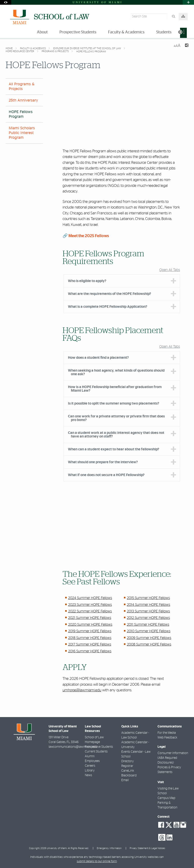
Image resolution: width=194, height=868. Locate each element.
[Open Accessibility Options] (6, 2)
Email (125, 780)
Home (9, 48)
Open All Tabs (170, 270)
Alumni (90, 756)
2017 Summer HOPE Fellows (90, 644)
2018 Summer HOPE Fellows (90, 638)
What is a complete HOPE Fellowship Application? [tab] (108, 307)
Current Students (96, 752)
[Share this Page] (186, 46)
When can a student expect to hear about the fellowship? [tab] (114, 449)
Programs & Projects (56, 51)
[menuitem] (183, 33)
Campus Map (166, 798)
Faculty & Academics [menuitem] (126, 32)
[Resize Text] (177, 46)
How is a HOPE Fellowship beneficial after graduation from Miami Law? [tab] (115, 389)
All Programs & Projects (22, 87)
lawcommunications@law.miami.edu (73, 747)
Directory (127, 761)
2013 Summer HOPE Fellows (148, 611)
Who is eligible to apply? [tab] (87, 281)
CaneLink (128, 771)
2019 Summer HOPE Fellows (90, 631)
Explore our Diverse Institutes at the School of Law (88, 48)
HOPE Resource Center (20, 51)
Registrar (127, 766)
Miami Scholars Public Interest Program (22, 133)
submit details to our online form (97, 861)
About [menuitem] (42, 32)
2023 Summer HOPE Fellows (90, 605)
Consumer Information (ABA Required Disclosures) (173, 758)
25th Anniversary (23, 100)
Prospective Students (99, 747)
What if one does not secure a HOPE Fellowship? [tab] (106, 475)
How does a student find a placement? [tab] (98, 358)
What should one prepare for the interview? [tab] (103, 462)
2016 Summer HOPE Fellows (90, 651)
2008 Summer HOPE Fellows (149, 644)
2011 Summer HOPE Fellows (148, 625)
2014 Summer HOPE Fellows (149, 605)
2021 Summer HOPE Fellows (90, 618)
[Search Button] (173, 17)
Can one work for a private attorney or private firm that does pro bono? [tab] (116, 418)
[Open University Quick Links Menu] (188, 2)
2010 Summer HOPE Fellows (149, 631)
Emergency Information (109, 848)
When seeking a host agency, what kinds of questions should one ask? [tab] (116, 372)
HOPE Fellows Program (91, 52)
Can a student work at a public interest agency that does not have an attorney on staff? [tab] (116, 435)
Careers (90, 766)
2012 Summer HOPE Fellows (148, 618)
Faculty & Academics (33, 48)
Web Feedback (167, 738)
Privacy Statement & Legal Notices (147, 848)
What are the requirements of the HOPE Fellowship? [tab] (109, 294)
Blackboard (129, 775)
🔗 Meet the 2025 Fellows (86, 236)
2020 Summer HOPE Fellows (90, 625)
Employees (92, 761)
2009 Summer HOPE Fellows (149, 638)
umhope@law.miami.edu (82, 690)
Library (90, 771)
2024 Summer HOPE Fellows (90, 598)
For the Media (167, 733)
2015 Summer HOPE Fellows (148, 598)
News (88, 775)
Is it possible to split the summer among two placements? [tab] (114, 403)
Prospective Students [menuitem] (78, 32)
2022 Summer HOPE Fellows (90, 611)
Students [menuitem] (164, 32)
